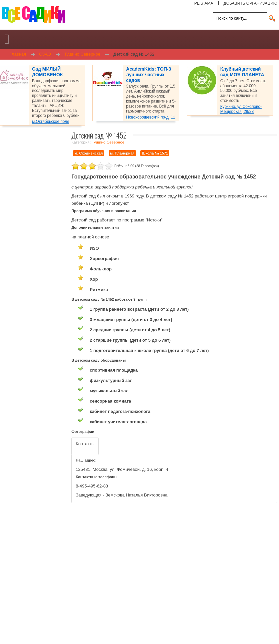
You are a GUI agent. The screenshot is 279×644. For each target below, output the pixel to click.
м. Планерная (122, 153)
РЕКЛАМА (204, 3)
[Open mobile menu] (7, 39)
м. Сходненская (88, 153)
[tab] (85, 446)
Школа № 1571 (155, 153)
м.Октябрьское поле (51, 122)
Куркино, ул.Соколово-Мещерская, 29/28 (241, 109)
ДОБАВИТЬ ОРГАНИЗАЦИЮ (250, 3)
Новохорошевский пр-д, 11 (150, 117)
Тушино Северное (108, 142)
